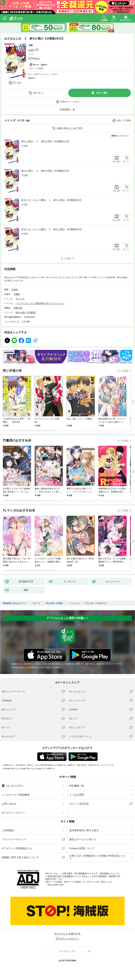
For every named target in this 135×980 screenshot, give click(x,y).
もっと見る (123, 371)
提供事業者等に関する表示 (84, 830)
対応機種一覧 (77, 786)
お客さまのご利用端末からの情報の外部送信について (98, 857)
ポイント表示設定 (79, 804)
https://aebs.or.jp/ (55, 885)
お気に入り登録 (123, 120)
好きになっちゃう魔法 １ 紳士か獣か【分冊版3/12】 (52, 200)
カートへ (38, 93)
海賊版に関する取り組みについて (20, 857)
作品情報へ (66, 109)
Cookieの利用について (82, 848)
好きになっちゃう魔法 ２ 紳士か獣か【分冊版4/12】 (52, 229)
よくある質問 (77, 795)
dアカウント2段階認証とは (17, 848)
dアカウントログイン (14, 813)
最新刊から (126, 136)
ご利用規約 (8, 830)
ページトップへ (67, 951)
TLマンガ (20, 299)
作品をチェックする (70, 102)
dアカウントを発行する (67, 934)
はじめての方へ (13, 786)
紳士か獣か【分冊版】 (26, 313)
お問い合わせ (9, 804)
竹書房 (17, 294)
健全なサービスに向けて (83, 839)
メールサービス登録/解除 (16, 795)
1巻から (115, 136)
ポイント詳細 (36, 68)
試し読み (17, 83)
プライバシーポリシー (14, 839)
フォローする (37, 50)
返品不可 (32, 78)
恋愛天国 (18, 308)
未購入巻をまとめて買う (70, 128)
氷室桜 (31, 50)
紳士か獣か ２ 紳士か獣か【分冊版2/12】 (46, 171)
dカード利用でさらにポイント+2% (42, 74)
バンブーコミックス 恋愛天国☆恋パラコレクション (40, 303)
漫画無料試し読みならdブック (15, 603)
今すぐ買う (102, 93)
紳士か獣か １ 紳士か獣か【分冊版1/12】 (46, 141)
